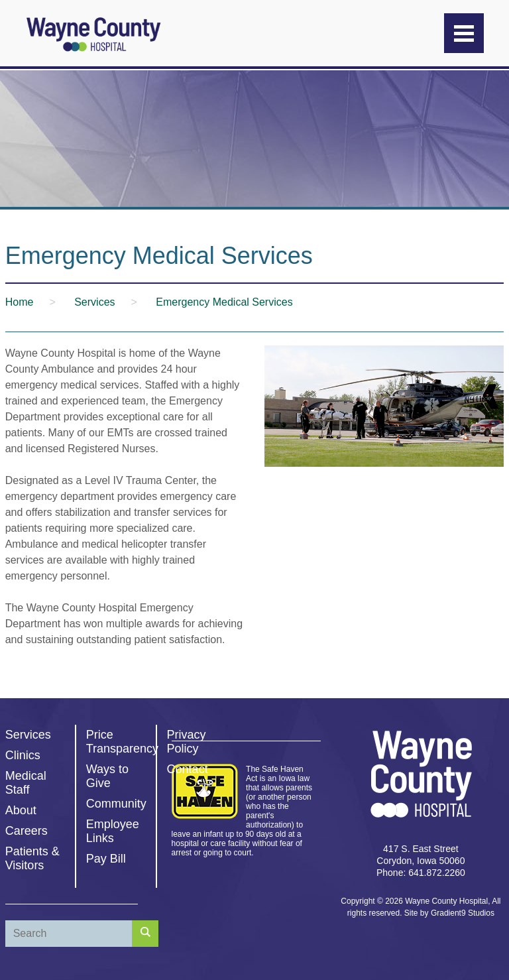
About (21, 810)
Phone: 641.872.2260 (421, 873)
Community (116, 804)
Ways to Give (107, 776)
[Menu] (464, 33)
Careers (27, 831)
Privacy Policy (187, 742)
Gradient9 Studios (463, 913)
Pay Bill (106, 859)
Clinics (23, 755)
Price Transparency (122, 742)
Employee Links (113, 831)
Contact (188, 769)
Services (28, 735)
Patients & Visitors (32, 858)
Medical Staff (26, 783)
